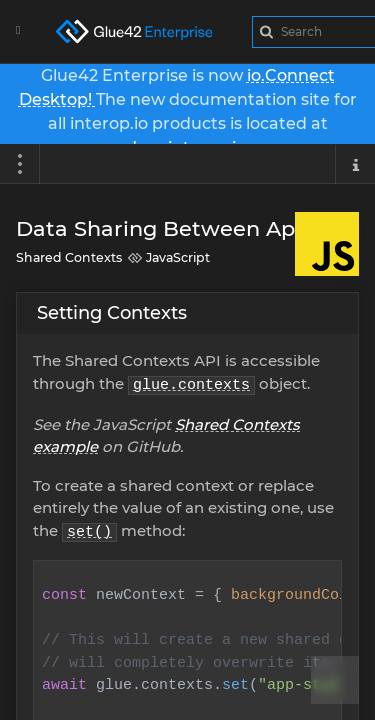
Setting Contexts (112, 313)
